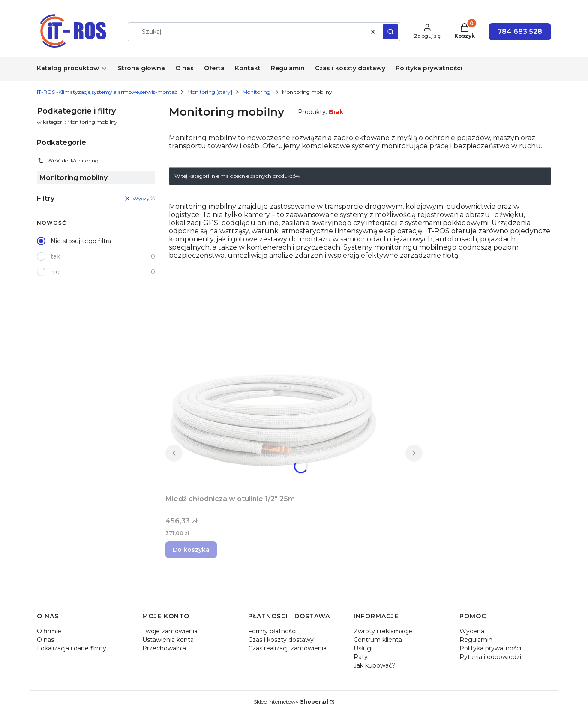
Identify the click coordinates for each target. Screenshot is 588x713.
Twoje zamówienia (170, 631)
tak (55, 256)
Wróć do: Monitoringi (68, 160)
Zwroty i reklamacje (383, 631)
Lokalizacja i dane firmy (72, 648)
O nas (45, 640)
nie (55, 272)
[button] (390, 32)
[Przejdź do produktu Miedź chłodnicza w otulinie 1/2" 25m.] (273, 420)
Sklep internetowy (291, 702)
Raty (361, 657)
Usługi (363, 648)
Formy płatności (272, 631)
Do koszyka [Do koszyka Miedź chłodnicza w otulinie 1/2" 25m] (191, 550)
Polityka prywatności (490, 648)
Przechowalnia (164, 648)
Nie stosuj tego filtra (81, 241)
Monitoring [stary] (210, 92)
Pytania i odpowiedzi (490, 657)
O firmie (49, 631)
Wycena (472, 631)
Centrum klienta (378, 640)
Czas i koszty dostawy (281, 640)
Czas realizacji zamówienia (287, 648)
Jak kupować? (375, 665)
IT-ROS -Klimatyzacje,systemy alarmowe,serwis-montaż (107, 92)
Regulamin (476, 640)
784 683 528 (520, 32)
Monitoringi (257, 92)
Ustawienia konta (168, 640)
